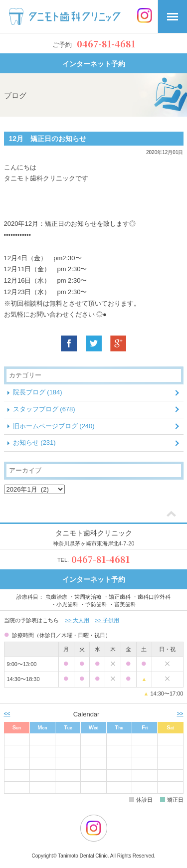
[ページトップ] (171, 515)
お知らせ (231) (34, 442)
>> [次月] (180, 713)
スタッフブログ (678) (44, 409)
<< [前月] (7, 713)
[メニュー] (173, 16)
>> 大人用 (78, 620)
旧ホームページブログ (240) (54, 426)
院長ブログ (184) (38, 392)
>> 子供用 (107, 620)
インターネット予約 (94, 64)
